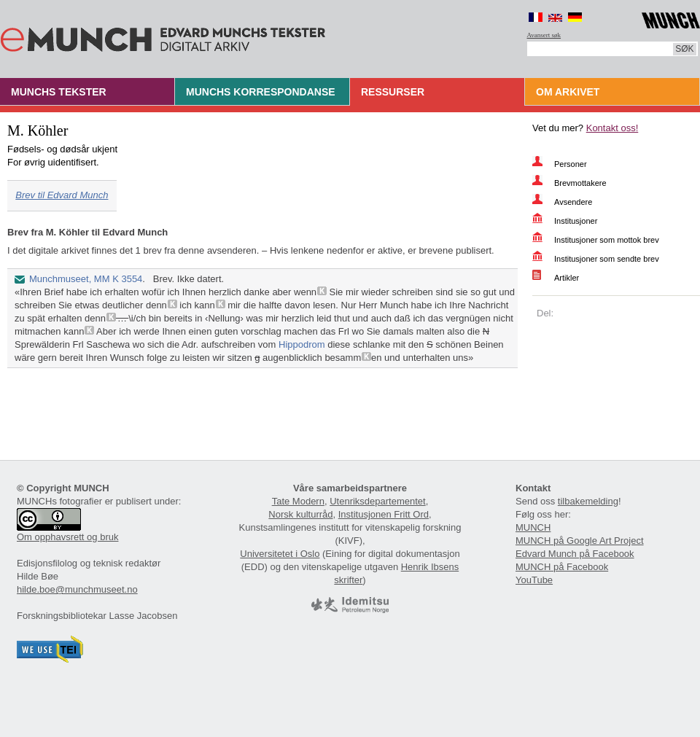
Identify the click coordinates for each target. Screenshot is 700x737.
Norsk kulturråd (300, 514)
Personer (571, 164)
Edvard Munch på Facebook (575, 554)
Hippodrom (302, 344)
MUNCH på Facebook (562, 567)
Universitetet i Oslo (280, 554)
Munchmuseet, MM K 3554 (86, 279)
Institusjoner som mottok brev (607, 240)
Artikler (567, 278)
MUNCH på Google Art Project (580, 541)
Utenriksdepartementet (378, 501)
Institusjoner (576, 221)
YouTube (534, 580)
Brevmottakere (580, 183)
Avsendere (573, 202)
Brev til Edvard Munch (62, 195)
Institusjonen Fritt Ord (384, 514)
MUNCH (533, 527)
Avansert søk (544, 35)
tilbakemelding (588, 501)
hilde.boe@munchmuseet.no (77, 589)
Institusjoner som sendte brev (607, 259)
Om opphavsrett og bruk (67, 537)
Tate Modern (298, 501)
